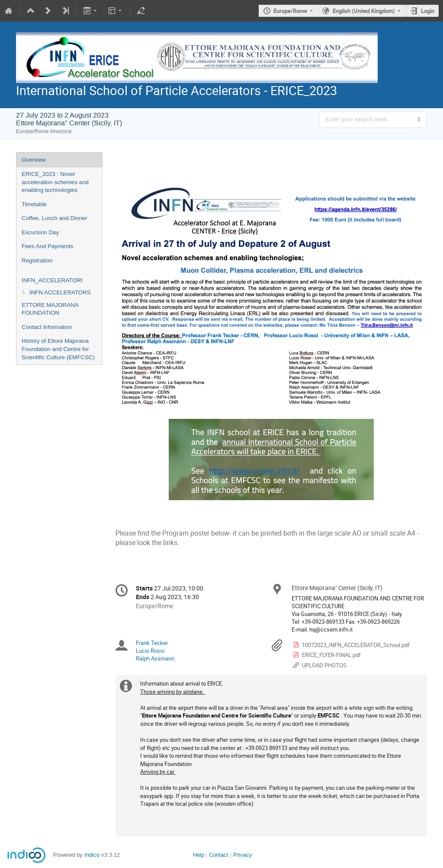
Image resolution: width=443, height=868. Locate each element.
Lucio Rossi (150, 651)
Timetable (34, 204)
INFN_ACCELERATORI (52, 280)
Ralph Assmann (155, 658)
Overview (34, 160)
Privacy (243, 855)
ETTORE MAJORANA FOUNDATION (50, 309)
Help (199, 855)
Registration (37, 260)
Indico (92, 855)
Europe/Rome (290, 11)
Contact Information (47, 327)
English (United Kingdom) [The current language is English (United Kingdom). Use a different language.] (364, 11)
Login (428, 11)
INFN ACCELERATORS (60, 292)
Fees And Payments (47, 246)
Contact (219, 855)
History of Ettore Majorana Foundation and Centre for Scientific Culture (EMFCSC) (58, 349)
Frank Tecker (152, 643)
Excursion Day (40, 232)
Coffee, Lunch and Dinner (55, 218)
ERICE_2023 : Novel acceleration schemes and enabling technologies (55, 182)
